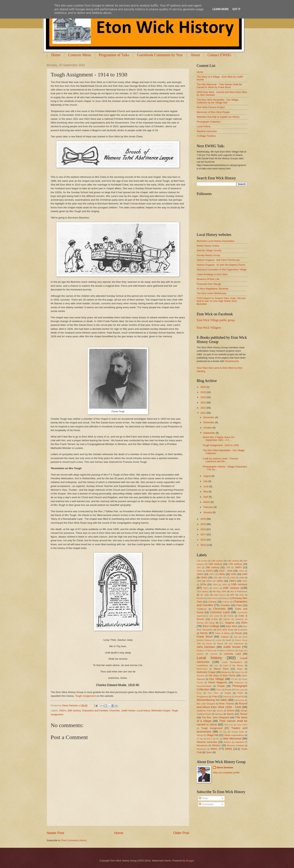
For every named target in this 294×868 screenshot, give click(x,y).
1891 (199, 568)
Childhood (202, 609)
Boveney (225, 598)
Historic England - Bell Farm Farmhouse (218, 260)
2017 (203, 534)
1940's (204, 578)
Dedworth (239, 619)
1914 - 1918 (226, 571)
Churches (115, 711)
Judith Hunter (128, 711)
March (207, 502)
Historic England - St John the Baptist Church (221, 265)
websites (239, 742)
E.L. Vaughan (227, 623)
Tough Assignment (85, 696)
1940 (245, 574)
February (208, 507)
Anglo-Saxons (220, 595)
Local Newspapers (232, 662)
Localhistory (202, 665)
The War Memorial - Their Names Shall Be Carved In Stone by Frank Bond (219, 86)
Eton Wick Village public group (216, 320)
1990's (224, 585)
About (195, 55)
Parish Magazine (218, 682)
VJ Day (200, 739)
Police (219, 690)
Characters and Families (95, 711)
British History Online (208, 246)
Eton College (211, 626)
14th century (233, 561)
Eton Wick (232, 626)
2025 (203, 392)
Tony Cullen (242, 725)
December (209, 417)
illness (220, 644)
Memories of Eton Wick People (213, 112)
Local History (204, 126)
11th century (202, 561)
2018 (203, 529)
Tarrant (244, 714)
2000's (206, 588)
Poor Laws (240, 690)
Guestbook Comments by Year (160, 55)
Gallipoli (225, 637)
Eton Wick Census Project (211, 107)
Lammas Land (232, 654)
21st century (203, 591)
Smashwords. (232, 361)
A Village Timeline (206, 136)
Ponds (228, 690)
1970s (203, 584)
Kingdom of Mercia (205, 651)
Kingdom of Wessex (226, 651)
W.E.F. (210, 739)
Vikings (200, 735)
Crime (230, 616)
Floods (238, 633)
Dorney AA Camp (206, 623)
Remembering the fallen (212, 700)
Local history (143, 711)
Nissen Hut (240, 672)
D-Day (215, 619)
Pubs (215, 696)
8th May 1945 (220, 591)
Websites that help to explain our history (218, 117)
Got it (236, 9)
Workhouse (202, 749)
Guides (219, 640)
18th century (212, 567)
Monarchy (226, 672)
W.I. (218, 739)
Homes (209, 644)
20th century (74, 711)
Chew (239, 605)
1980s (215, 585)
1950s (220, 581)
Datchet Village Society (209, 250)
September (210, 433)
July (206, 481)
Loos (216, 666)
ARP (232, 595)
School (231, 711)
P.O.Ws (235, 679)
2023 (203, 403)
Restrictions (239, 700)
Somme (219, 714)
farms (204, 633)
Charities (225, 605)
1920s (200, 574)
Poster (228, 693)
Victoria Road (237, 732)
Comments (206, 804)
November (209, 422)
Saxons (220, 711)
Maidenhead (202, 669)
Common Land (220, 612)
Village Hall (212, 735)
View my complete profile (226, 773)
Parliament (239, 683)
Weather (227, 742)
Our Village (217, 679)
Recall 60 (240, 697)
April (206, 497)
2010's (216, 588)
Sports (230, 714)
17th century (235, 564)
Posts (203, 798)
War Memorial (232, 738)
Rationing (227, 697)
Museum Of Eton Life (208, 279)
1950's (209, 581)
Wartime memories (207, 131)
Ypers (209, 752)
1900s (199, 571)
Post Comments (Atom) (74, 840)
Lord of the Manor (233, 665)
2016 (203, 540)
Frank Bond (205, 637)
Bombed (200, 598)
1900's (238, 567)
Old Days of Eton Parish (222, 675)
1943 (233, 578)
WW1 (214, 749)
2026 (203, 387)
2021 (203, 413)
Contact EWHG (219, 55)
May (206, 492)
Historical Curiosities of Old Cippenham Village (222, 270)
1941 (216, 578)
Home (56, 55)
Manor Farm (221, 669)
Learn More (220, 9)
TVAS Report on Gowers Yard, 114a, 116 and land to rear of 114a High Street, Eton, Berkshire (221, 301)
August (207, 476)
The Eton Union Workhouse (211, 293)
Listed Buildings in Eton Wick (212, 274)
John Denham (206, 647)
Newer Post (55, 833)
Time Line (229, 725)
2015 (203, 545)
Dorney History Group (208, 255)
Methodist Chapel (161, 711)
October (208, 428)
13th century (217, 561)
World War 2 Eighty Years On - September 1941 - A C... (219, 439)
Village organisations (234, 735)
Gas (236, 637)
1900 (228, 568)
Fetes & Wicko (223, 633)
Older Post (181, 833)
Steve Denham (225, 767)
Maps (240, 669)
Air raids (205, 595)
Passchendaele (204, 686)
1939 (234, 574)
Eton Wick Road (225, 630)
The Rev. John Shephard (215, 717)
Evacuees (243, 630)
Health (228, 640)
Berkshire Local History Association (216, 241)
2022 (203, 408)
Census (212, 602)
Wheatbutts (202, 745)
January (208, 512)
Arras (242, 595)
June (206, 486)
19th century (239, 584)
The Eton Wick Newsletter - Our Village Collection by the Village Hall (218, 101)
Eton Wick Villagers (209, 328)
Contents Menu (80, 55)
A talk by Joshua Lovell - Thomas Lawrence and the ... (220, 460)
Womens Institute (235, 745)
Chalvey (226, 602)
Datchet (227, 619)
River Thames (227, 704)
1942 (224, 578)
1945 (199, 581)
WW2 (229, 749)
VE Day (223, 732)
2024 (203, 397)
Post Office (213, 693)
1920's (241, 571)
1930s (222, 574)
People (221, 686)
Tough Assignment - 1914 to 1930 (221, 445)
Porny (199, 693)
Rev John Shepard (206, 704)
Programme (202, 697)
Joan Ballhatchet (236, 644)
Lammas (214, 654)
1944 (241, 578)
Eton (244, 622)
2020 (203, 519)
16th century (215, 564)
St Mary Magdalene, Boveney (213, 289)
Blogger (190, 861)
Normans (201, 676)
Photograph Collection (209, 122)
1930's (212, 574)
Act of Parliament (239, 591)
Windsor (216, 745)
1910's (63, 711)
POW (240, 693)
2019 (203, 524)
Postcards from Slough (209, 284)
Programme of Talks (114, 55)
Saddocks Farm (204, 711)
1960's (232, 581)
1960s (245, 581)
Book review (213, 598)
